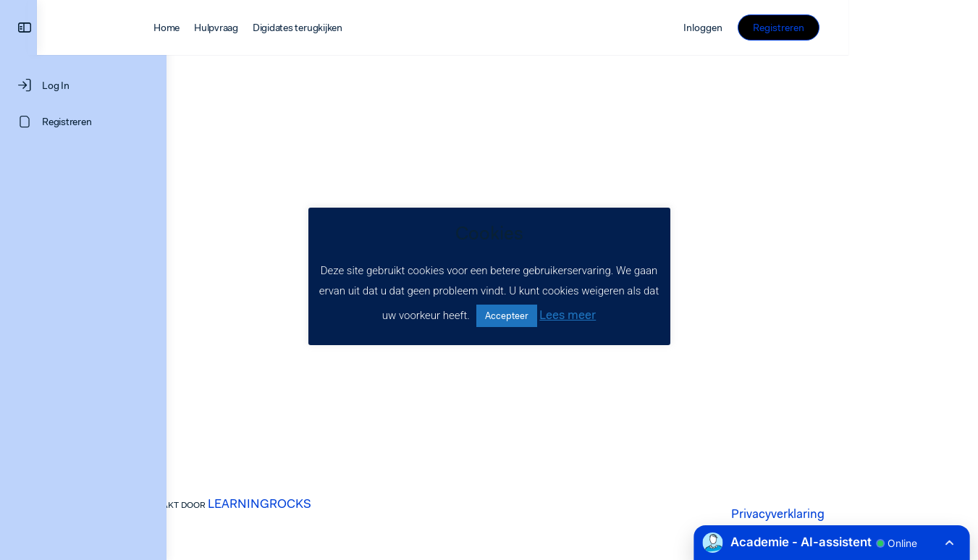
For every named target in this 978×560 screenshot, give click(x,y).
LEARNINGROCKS (331, 504)
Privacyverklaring (838, 514)
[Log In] (83, 85)
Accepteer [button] (507, 316)
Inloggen (832, 27)
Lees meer (568, 315)
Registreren (908, 27)
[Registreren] (83, 122)
